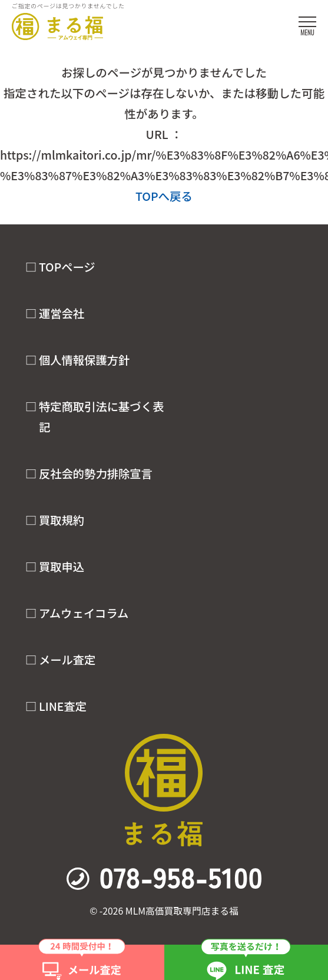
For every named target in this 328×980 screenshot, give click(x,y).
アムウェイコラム (84, 613)
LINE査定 (63, 706)
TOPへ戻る (164, 196)
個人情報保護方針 (84, 360)
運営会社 (62, 313)
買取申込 (62, 567)
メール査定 (67, 660)
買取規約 (62, 520)
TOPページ (67, 267)
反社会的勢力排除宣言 (96, 474)
